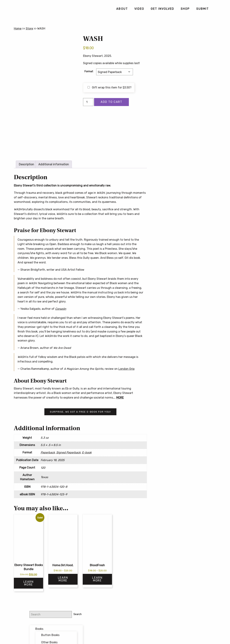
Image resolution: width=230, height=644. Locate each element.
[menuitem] (122, 9)
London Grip (126, 369)
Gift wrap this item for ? (109, 87)
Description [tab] (26, 164)
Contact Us (115, 634)
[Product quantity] (88, 102)
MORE (120, 398)
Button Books (189, 59)
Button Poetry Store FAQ (184, 176)
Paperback (48, 452)
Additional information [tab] (54, 164)
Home (18, 29)
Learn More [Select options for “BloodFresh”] (97, 579)
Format (89, 71)
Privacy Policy (143, 628)
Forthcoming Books (187, 90)
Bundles (180, 75)
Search (210, 38)
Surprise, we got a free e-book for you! (80, 412)
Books (178, 53)
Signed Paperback (68, 452)
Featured (181, 82)
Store (29, 29)
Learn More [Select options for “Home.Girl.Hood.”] (63, 579)
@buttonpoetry (181, 112)
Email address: (177, 131)
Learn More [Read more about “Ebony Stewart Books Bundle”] (29, 583)
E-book (87, 452)
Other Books (188, 66)
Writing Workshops (187, 97)
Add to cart (111, 102)
